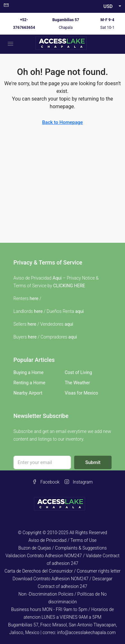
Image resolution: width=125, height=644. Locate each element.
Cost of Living (78, 372)
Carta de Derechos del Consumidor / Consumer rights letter (62, 571)
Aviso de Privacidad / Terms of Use (62, 540)
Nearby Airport (28, 393)
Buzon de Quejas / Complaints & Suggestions (62, 548)
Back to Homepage (62, 122)
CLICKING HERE (69, 286)
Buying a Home (28, 372)
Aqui (57, 278)
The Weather (78, 383)
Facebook (46, 482)
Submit (93, 462)
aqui (79, 311)
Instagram (79, 482)
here (34, 298)
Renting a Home (29, 383)
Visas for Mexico (82, 393)
